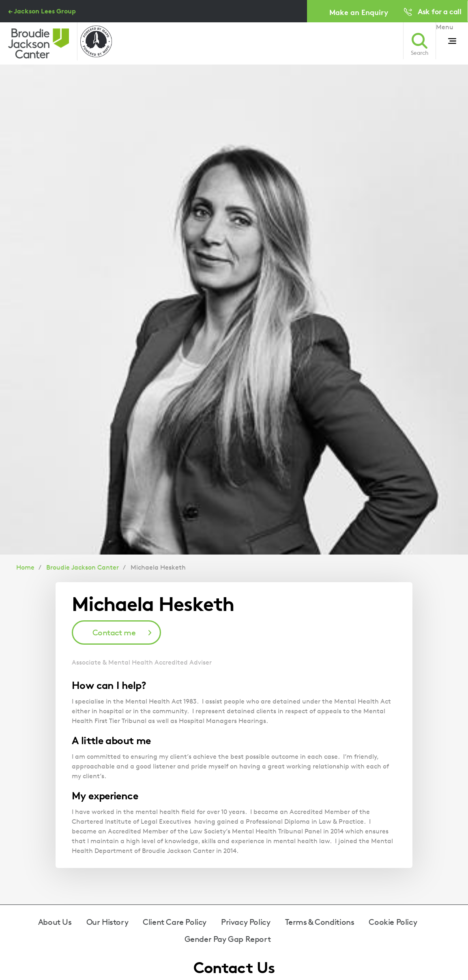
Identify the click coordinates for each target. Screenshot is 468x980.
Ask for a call (439, 11)
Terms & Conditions (320, 922)
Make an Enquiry (359, 12)
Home (25, 567)
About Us (55, 922)
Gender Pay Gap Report (228, 939)
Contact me (114, 632)
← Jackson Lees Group (42, 11)
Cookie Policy (393, 922)
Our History (107, 922)
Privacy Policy (246, 922)
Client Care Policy (175, 922)
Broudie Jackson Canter (83, 567)
